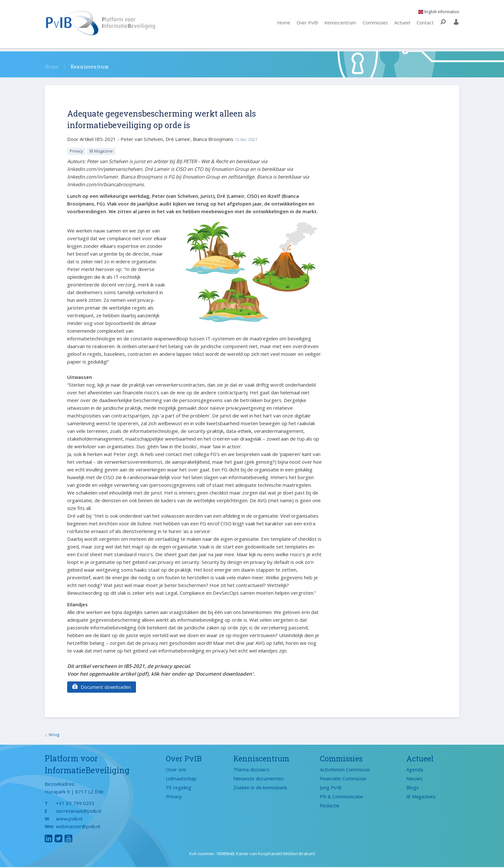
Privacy (77, 151)
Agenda (415, 770)
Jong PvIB (331, 788)
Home (278, 25)
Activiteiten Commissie (345, 770)
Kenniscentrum (338, 25)
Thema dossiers (251, 770)
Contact (425, 25)
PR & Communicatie (342, 797)
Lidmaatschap (181, 779)
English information (439, 14)
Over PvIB (303, 25)
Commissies (374, 25)
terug (54, 735)
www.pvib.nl (69, 820)
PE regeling (179, 788)
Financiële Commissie (343, 779)
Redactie (330, 806)
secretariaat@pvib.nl (79, 812)
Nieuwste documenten (258, 779)
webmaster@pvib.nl (78, 827)
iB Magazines (421, 797)
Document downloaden (102, 687)
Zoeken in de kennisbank (260, 788)
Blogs (413, 788)
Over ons (176, 770)
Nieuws (414, 779)
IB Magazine (103, 151)
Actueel (402, 25)
